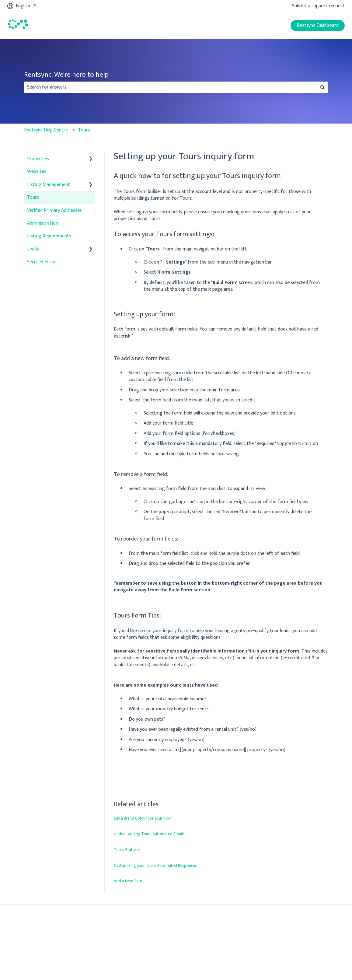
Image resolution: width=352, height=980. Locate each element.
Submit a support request (318, 6)
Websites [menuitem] (37, 171)
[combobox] (170, 87)
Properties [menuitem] (38, 159)
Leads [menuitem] (33, 249)
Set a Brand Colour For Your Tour (143, 818)
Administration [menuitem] (43, 223)
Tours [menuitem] (33, 197)
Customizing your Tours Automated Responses (155, 865)
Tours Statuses (127, 850)
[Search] (322, 87)
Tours (84, 130)
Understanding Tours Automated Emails (149, 834)
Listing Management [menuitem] (49, 185)
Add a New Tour (128, 881)
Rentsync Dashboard (318, 25)
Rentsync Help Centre (46, 130)
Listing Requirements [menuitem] (49, 236)
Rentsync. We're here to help (66, 75)
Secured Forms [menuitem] (42, 262)
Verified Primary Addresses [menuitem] (54, 210)
